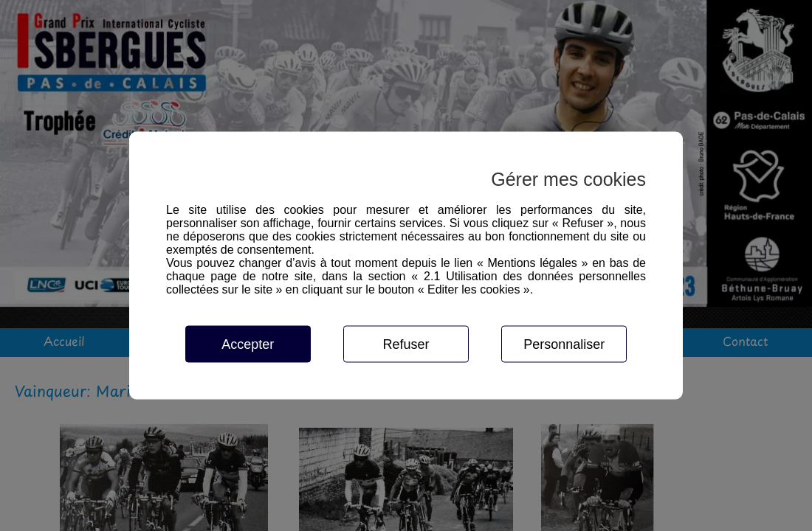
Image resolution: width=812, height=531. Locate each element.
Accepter (248, 344)
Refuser (406, 344)
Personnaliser (564, 344)
